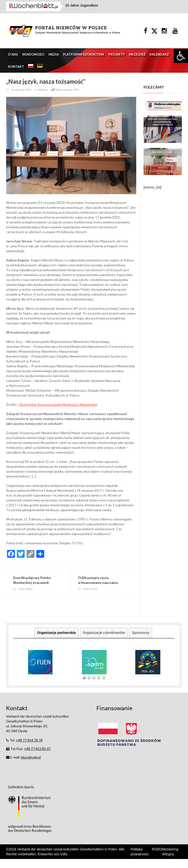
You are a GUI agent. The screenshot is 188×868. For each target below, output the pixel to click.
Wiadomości (33, 61)
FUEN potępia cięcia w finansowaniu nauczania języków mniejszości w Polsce (103, 590)
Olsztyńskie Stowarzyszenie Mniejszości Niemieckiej (58, 411)
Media (54, 61)
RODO (157, 858)
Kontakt (16, 73)
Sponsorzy (141, 642)
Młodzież (137, 61)
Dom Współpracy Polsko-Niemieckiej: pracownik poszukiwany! (35, 590)
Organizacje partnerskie (57, 642)
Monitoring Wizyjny (170, 861)
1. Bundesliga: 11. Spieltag (87, 10)
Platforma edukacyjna (84, 61)
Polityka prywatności (140, 861)
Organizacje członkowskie (104, 642)
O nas (13, 61)
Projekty (117, 61)
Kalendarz (159, 61)
